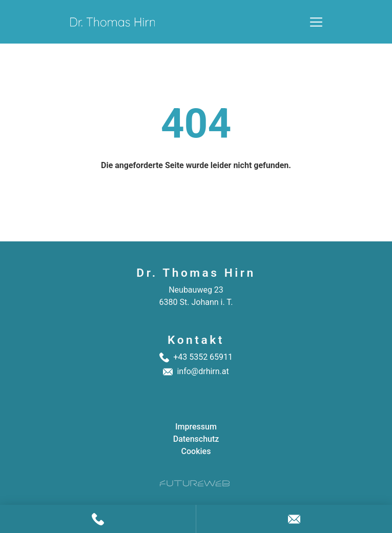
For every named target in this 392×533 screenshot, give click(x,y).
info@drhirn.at (203, 371)
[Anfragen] (294, 519)
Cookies (196, 451)
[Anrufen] (98, 519)
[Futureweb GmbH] (195, 483)
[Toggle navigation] (316, 22)
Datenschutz (196, 439)
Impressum (196, 427)
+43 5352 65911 (203, 357)
